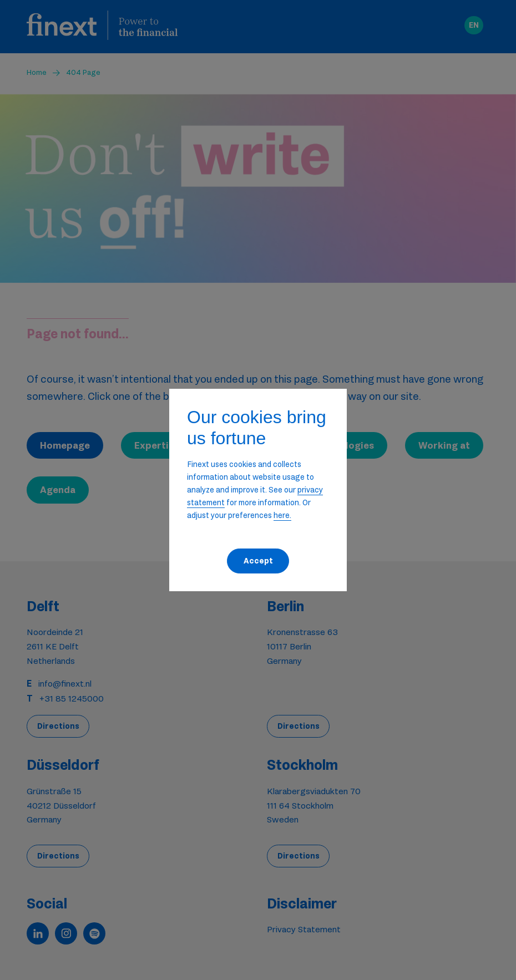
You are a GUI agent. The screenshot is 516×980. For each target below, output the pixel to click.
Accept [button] (258, 561)
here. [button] (282, 515)
